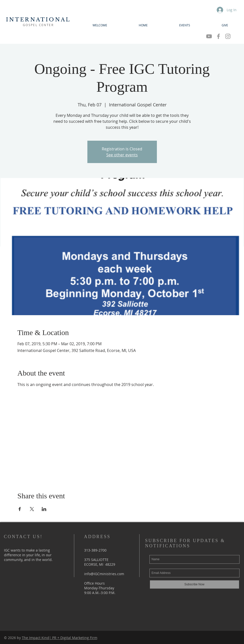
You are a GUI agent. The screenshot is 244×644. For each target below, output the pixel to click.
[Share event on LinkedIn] (44, 509)
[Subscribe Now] (194, 584)
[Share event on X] (32, 509)
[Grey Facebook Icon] (218, 36)
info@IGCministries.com (104, 574)
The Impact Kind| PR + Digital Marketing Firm (60, 638)
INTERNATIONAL (38, 20)
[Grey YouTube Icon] (209, 36)
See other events (122, 155)
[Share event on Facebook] (20, 509)
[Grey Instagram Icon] (228, 36)
